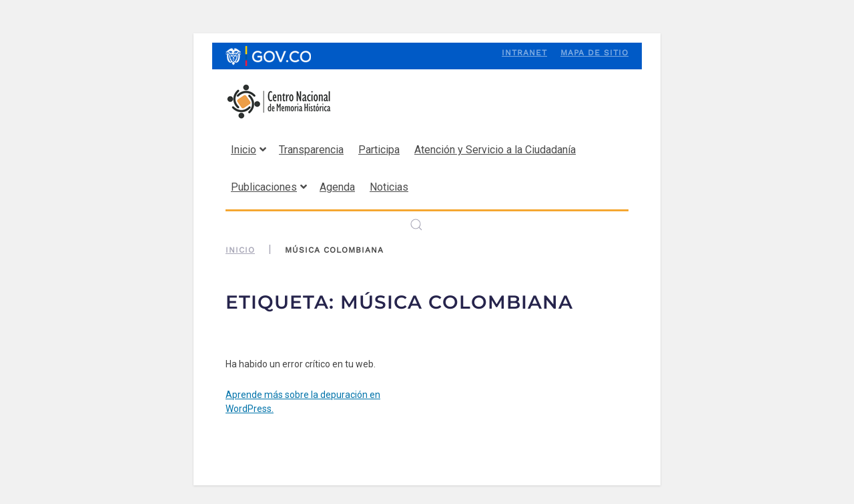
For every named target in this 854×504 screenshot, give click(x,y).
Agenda (337, 187)
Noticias (389, 187)
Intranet (524, 53)
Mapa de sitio (594, 53)
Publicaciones (269, 187)
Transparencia (311, 150)
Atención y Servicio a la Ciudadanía (495, 150)
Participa (379, 150)
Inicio (249, 150)
